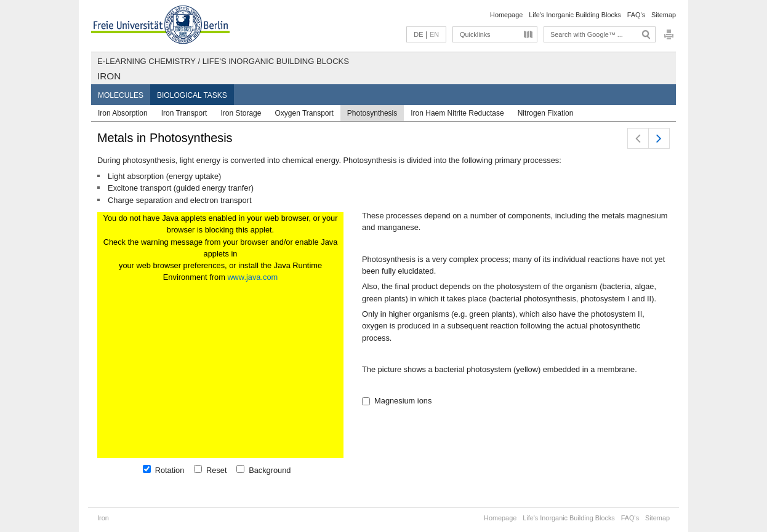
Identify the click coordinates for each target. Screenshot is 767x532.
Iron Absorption (123, 113)
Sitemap (664, 15)
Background (267, 470)
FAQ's (636, 15)
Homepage (506, 15)
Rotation (168, 470)
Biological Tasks (192, 95)
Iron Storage (241, 113)
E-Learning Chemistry (147, 61)
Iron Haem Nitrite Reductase (457, 113)
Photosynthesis (372, 113)
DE (418, 34)
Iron (109, 76)
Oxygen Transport (304, 113)
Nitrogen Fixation (546, 113)
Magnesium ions (401, 401)
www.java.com (252, 277)
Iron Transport (184, 113)
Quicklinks (475, 34)
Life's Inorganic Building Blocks (575, 15)
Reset (215, 470)
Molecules (121, 95)
